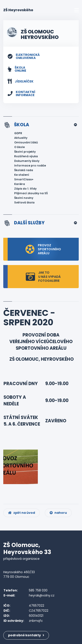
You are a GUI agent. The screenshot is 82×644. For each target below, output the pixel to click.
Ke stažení (22, 175)
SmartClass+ (24, 179)
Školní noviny (24, 198)
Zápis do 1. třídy (25, 189)
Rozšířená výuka (26, 156)
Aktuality (21, 138)
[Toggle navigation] (77, 10)
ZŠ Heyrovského (18, 10)
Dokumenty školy (27, 161)
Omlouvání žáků (26, 142)
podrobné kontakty (26, 635)
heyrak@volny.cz (42, 595)
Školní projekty (25, 152)
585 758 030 (38, 590)
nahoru (58, 513)
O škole (19, 147)
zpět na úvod (22, 513)
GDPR (18, 133)
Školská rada (24, 170)
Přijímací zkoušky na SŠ (31, 193)
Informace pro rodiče (30, 166)
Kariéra (20, 184)
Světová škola (24, 202)
